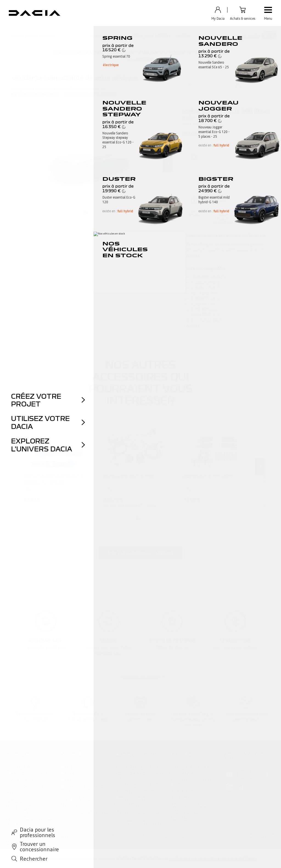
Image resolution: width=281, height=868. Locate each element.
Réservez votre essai (133, 798)
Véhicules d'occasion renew (138, 785)
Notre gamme (73, 767)
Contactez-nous (20, 767)
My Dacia (14, 801)
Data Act (95, 836)
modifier (183, 36)
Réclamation (17, 794)
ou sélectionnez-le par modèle (90, 94)
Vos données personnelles (66, 836)
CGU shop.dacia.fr (184, 836)
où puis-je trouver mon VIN (36, 94)
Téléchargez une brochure (192, 812)
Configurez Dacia (75, 798)
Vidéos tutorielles (21, 780)
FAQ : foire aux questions (27, 774)
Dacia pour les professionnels (86, 812)
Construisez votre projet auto (140, 805)
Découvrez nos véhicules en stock (139, 776)
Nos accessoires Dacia (189, 767)
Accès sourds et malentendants (19, 809)
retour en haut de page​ (140, 677)
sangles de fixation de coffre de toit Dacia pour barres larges (53, 479)
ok (257, 85)
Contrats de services (187, 774)
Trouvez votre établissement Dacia (30, 821)
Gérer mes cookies (135, 836)
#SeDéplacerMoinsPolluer (143, 858)
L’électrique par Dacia (189, 805)
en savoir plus (141, 59)
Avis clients (71, 805)
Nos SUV (69, 774)
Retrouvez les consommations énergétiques (213, 858)
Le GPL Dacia (182, 791)
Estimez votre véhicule (135, 791)
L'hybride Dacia (184, 798)
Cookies (112, 836)
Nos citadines (72, 780)
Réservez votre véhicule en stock (138, 814)
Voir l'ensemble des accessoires (140, 553)
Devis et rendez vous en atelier (190, 783)
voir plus (193, 255)
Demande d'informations (28, 787)
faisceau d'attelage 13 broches (129, 477)
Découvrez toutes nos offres (139, 767)
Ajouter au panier (227, 173)
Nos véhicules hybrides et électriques (82, 789)
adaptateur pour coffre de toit (208, 477)
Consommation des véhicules (140, 823)
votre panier (248, 36)
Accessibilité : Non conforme (28, 842)
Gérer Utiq (160, 836)
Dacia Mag (179, 818)
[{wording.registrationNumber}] (208, 85)
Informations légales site (25, 836)
